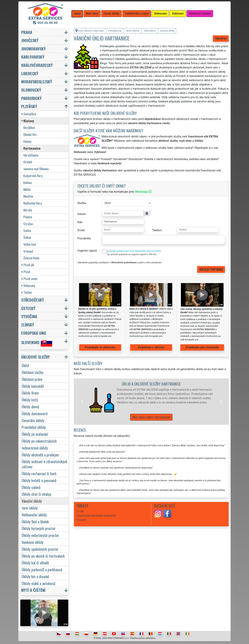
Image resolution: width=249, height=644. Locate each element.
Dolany (27, 141)
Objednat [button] (221, 38)
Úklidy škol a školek (35, 521)
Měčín (27, 189)
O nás (80, 511)
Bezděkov (29, 127)
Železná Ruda (31, 258)
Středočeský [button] (33, 300)
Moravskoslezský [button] (37, 81)
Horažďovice (31, 155)
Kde (80, 222)
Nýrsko (28, 210)
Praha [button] (27, 32)
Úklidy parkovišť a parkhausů (42, 569)
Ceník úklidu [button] (112, 14)
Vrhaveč (28, 251)
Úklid (25, 365)
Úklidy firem (30, 393)
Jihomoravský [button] (33, 49)
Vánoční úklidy (32, 501)
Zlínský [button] (28, 325)
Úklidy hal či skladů (35, 563)
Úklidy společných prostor (40, 549)
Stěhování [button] (160, 14)
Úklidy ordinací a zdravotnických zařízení (44, 464)
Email (81, 230)
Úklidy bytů (30, 400)
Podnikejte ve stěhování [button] (100, 347)
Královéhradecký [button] (37, 65)
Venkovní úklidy (33, 542)
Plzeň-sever (30, 279)
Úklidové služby (33, 372)
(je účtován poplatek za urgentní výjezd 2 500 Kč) (132, 254)
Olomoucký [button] (31, 90)
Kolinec (28, 182)
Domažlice (29, 114)
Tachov (27, 292)
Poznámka (84, 238)
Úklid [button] (77, 14)
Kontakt (82, 520)
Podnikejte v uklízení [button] (151, 347)
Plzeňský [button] (29, 106)
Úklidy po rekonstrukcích (39, 441)
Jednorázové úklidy (35, 448)
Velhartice (30, 244)
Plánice (28, 217)
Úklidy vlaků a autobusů (38, 583)
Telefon (157, 230)
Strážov (28, 224)
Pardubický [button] (31, 98)
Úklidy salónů (31, 487)
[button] (82, 402)
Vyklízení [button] (178, 14)
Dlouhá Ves (30, 134)
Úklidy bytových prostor (39, 528)
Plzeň (26, 272)
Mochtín (28, 196)
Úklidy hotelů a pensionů (39, 480)
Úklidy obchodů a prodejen (40, 455)
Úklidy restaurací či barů (39, 473)
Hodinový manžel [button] (200, 14)
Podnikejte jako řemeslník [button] (202, 347)
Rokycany (28, 285)
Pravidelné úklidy (34, 427)
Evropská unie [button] (34, 333)
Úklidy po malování (35, 434)
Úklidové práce (32, 379)
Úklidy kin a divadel (35, 576)
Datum (82, 214)
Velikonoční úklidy (34, 515)
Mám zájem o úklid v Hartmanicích (151, 417)
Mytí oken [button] (92, 14)
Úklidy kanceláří (33, 386)
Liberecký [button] (30, 73)
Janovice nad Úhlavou (36, 169)
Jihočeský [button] (30, 40)
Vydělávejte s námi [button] (137, 14)
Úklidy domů (30, 406)
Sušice (27, 230)
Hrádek (28, 162)
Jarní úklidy (30, 508)
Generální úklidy (33, 420)
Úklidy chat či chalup (36, 494)
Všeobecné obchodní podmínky (96, 516)
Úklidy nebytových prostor (40, 535)
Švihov (27, 237)
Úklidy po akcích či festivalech (43, 556)
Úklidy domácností (35, 413)
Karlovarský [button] (33, 57)
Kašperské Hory (33, 176)
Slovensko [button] (37, 342)
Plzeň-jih (28, 265)
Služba (82, 203)
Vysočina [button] (29, 316)
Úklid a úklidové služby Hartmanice (151, 384)
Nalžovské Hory (33, 203)
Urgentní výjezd (87, 251)
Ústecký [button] (28, 308)
